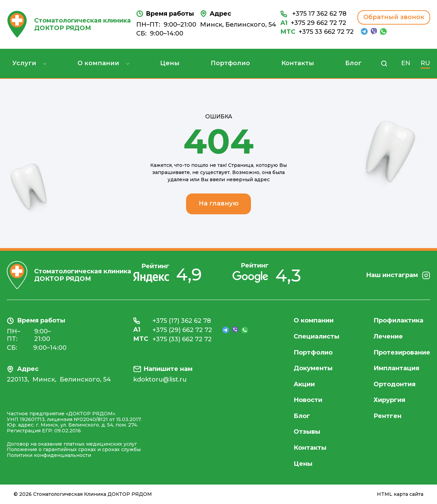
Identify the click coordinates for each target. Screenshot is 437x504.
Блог (353, 63)
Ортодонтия (394, 384)
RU (425, 63)
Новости (308, 400)
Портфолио (230, 63)
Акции (304, 384)
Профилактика (398, 320)
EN (406, 63)
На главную (219, 203)
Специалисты (316, 336)
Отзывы (307, 432)
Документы (313, 368)
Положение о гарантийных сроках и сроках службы (74, 449)
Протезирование (402, 352)
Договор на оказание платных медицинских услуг (72, 444)
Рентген (387, 416)
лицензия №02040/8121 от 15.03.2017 (94, 419)
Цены (170, 63)
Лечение (388, 336)
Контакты (298, 63)
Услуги (24, 63)
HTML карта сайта (400, 494)
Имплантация (396, 368)
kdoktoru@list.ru (160, 380)
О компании (98, 63)
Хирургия (389, 400)
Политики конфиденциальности (49, 455)
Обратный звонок (394, 17)
